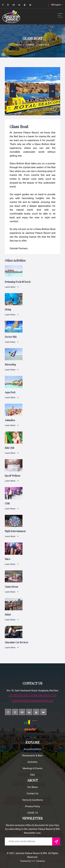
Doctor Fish (11, 337)
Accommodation (32, 749)
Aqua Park (10, 392)
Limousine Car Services (16, 642)
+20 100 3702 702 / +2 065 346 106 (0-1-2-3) (32, 695)
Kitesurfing (10, 364)
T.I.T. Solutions (38, 861)
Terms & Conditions (32, 800)
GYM (7, 504)
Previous (13, 91)
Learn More (12, 287)
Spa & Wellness (13, 476)
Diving (8, 309)
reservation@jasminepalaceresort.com (33, 701)
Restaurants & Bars (32, 756)
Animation (10, 420)
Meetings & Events (32, 768)
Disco (8, 559)
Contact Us (33, 794)
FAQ (32, 775)
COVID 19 (33, 813)
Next (52, 91)
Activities (30, 45)
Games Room (11, 587)
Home (19, 45)
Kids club (10, 448)
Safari (8, 615)
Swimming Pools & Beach (18, 282)
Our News (32, 787)
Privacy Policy (32, 806)
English (56, 5)
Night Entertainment (15, 531)
